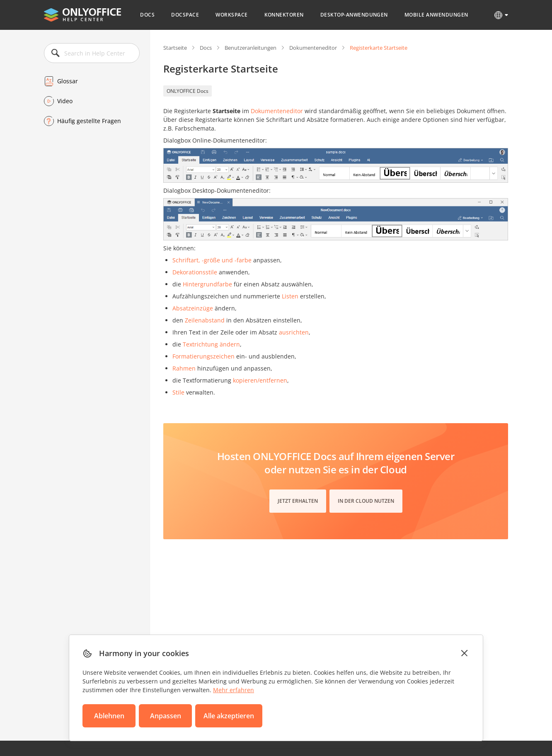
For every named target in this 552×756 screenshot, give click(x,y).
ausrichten (294, 332)
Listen (290, 296)
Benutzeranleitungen (251, 48)
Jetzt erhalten (298, 501)
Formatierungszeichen (203, 356)
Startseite (175, 48)
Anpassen (166, 716)
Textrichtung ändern (211, 344)
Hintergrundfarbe (207, 284)
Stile (178, 392)
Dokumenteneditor (313, 48)
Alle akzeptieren (229, 716)
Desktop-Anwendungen (354, 15)
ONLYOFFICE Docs (188, 91)
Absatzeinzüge (193, 308)
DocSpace (185, 15)
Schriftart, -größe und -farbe (212, 260)
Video (65, 101)
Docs (147, 15)
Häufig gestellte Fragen (89, 121)
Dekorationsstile (195, 272)
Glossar (68, 81)
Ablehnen (109, 716)
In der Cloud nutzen (366, 501)
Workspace (231, 15)
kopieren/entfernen (260, 380)
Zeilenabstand (205, 320)
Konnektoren (284, 15)
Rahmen (184, 368)
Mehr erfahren (234, 690)
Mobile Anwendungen (436, 15)
